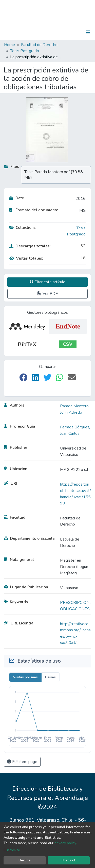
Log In (72, 33)
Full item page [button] (22, 762)
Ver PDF (48, 294)
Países (50, 677)
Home (9, 45)
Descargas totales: (30, 246)
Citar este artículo (48, 282)
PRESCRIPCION (75, 603)
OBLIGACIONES (75, 609)
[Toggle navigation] (88, 33)
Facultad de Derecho (39, 45)
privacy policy (65, 843)
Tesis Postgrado (25, 51)
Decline (25, 860)
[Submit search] (62, 33)
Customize (12, 850)
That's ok (69, 860)
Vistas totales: (26, 258)
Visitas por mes (25, 677)
